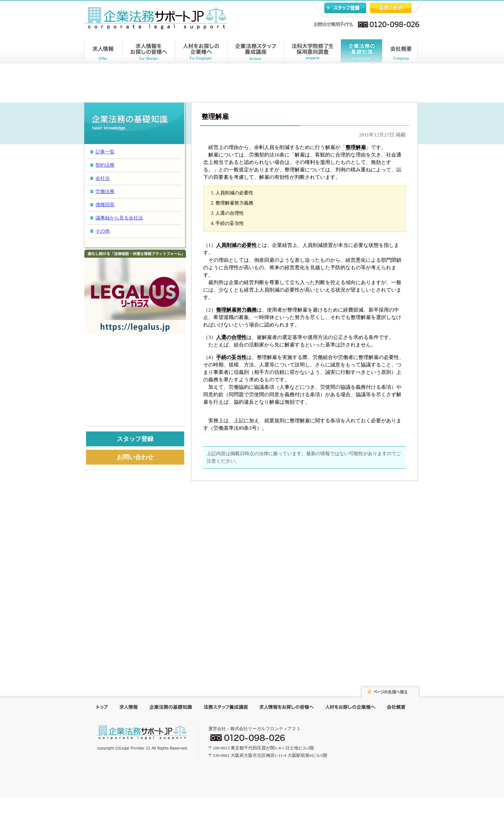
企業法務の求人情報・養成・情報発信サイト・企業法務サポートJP (156, 18)
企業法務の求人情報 (103, 52)
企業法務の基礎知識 (361, 52)
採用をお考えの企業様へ (350, 708)
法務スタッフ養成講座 (226, 708)
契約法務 (105, 165)
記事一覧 (105, 152)
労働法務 (105, 192)
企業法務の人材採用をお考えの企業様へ (201, 52)
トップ (102, 708)
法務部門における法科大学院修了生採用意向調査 (312, 52)
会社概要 (400, 52)
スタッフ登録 (345, 8)
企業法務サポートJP (142, 738)
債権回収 (105, 205)
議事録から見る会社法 (119, 218)
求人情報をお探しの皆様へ (287, 708)
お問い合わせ (391, 8)
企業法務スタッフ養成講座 (255, 52)
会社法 (103, 178)
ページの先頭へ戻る (390, 691)
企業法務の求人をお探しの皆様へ (149, 52)
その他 (103, 231)
